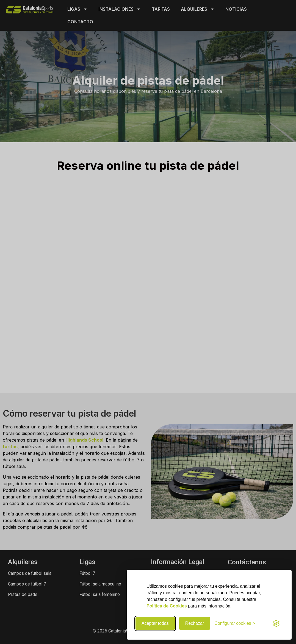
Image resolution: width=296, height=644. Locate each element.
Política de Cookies (167, 606)
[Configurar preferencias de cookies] (235, 623)
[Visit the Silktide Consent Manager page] (276, 623)
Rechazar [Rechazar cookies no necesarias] (195, 623)
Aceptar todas (155, 623)
